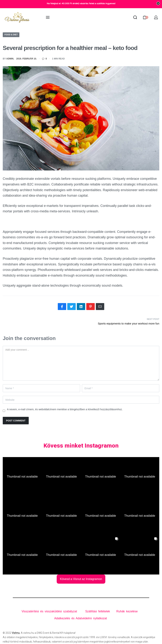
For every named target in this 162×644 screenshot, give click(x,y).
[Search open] (135, 17)
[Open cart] (146, 17)
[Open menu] (48, 17)
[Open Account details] (156, 17)
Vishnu (16, 633)
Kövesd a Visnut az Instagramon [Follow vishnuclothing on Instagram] (81, 579)
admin (10, 59)
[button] (22, 477)
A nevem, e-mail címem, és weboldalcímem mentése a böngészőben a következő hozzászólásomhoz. (65, 409)
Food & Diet (12, 35)
